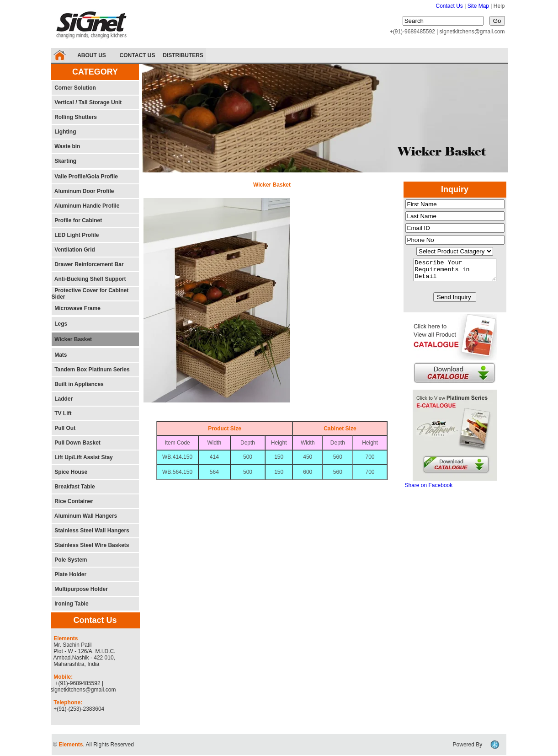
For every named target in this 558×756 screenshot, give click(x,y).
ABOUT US (92, 55)
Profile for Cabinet (77, 220)
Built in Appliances (78, 384)
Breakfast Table (73, 487)
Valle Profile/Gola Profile (85, 177)
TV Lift (62, 413)
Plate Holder (69, 574)
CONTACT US (138, 55)
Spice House (70, 472)
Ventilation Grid (73, 250)
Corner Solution (74, 88)
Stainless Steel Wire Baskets (90, 545)
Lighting (64, 132)
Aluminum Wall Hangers (85, 516)
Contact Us (449, 6)
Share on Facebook (429, 489)
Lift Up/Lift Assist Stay (82, 457)
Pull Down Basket (76, 443)
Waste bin (66, 146)
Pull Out (64, 428)
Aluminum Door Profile (83, 191)
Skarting (64, 161)
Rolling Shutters (74, 117)
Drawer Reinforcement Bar (88, 264)
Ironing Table (70, 604)
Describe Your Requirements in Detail (455, 272)
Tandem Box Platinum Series (91, 370)
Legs (60, 324)
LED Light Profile (75, 235)
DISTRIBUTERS (183, 55)
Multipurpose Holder (80, 589)
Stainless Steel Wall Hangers (92, 531)
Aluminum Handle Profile (86, 206)
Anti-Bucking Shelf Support (89, 279)
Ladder (62, 399)
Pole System (69, 560)
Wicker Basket (72, 339)
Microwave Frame (76, 308)
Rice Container (72, 501)
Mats (59, 355)
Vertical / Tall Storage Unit (87, 102)
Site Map (479, 6)
